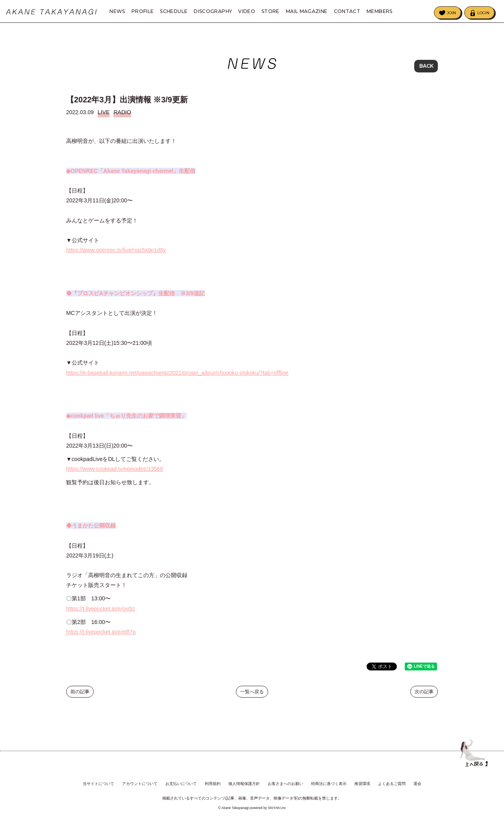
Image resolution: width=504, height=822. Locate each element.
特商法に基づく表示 (329, 784)
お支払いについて (181, 784)
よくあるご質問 (392, 784)
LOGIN (483, 13)
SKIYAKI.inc (277, 807)
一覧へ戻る (252, 698)
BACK (426, 67)
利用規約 (213, 784)
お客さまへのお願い (285, 784)
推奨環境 (362, 784)
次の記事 (424, 698)
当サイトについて (98, 784)
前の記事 (80, 698)
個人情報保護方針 (244, 784)
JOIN (451, 13)
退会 (417, 784)
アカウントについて (140, 784)
